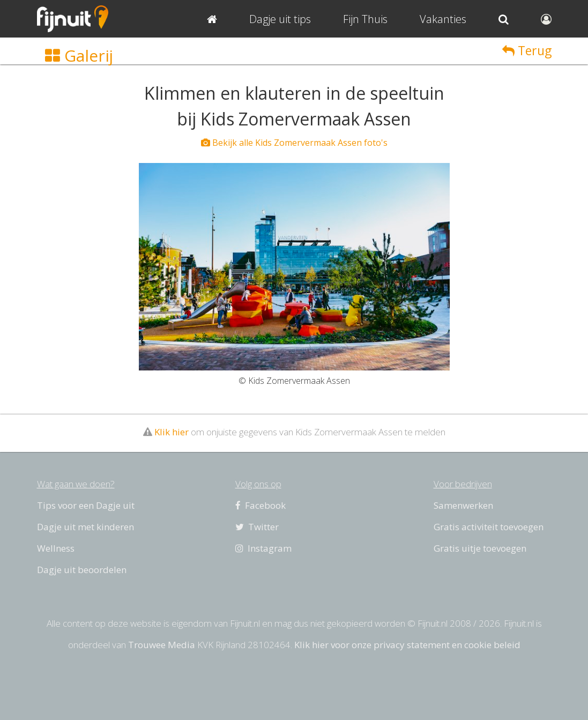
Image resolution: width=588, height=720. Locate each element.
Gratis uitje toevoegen (480, 548)
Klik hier (172, 432)
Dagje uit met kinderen (85, 527)
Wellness (56, 548)
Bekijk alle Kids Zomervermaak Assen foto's (294, 143)
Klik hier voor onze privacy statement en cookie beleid (407, 645)
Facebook (260, 505)
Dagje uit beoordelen (82, 570)
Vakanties (443, 19)
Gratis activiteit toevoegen (489, 527)
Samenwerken (463, 505)
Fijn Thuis (365, 19)
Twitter (257, 527)
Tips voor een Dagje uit (86, 505)
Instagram (263, 548)
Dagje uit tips (280, 19)
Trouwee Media (162, 645)
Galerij (79, 55)
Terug (527, 50)
